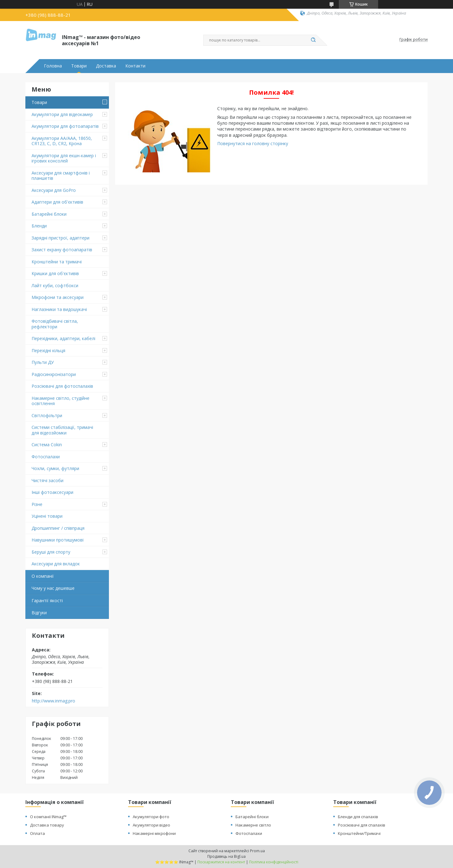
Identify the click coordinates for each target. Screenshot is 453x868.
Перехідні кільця (48, 350)
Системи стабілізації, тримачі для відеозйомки (62, 430)
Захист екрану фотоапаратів (62, 250)
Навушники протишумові (58, 540)
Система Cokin (47, 445)
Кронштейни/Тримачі (359, 833)
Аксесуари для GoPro (54, 190)
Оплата (37, 833)
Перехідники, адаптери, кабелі (63, 338)
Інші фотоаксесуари (52, 492)
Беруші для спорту (51, 552)
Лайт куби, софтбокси (55, 285)
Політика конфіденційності (274, 862)
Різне (37, 504)
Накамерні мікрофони (154, 833)
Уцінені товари (47, 516)
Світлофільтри (47, 415)
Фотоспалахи (46, 457)
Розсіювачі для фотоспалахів (62, 386)
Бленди (39, 226)
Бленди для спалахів (358, 817)
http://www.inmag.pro (54, 701)
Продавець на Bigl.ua (226, 856)
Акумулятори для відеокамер (62, 114)
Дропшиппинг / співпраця (58, 528)
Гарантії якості (47, 600)
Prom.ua (257, 851)
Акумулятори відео (151, 825)
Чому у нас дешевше (53, 588)
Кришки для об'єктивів (55, 273)
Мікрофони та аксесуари (58, 297)
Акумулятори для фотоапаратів (65, 126)
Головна (53, 66)
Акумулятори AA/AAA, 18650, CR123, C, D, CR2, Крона (62, 141)
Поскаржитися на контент (221, 862)
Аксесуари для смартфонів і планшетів (61, 176)
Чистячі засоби (47, 480)
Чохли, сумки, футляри (55, 468)
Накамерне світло (253, 825)
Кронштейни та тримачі (57, 262)
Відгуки (39, 613)
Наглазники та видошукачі (59, 309)
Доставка (106, 66)
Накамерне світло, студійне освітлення (60, 401)
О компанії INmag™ (48, 817)
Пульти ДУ (43, 362)
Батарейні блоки (49, 214)
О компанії (43, 576)
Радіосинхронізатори (54, 374)
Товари (79, 66)
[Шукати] (313, 40)
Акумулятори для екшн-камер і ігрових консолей (64, 158)
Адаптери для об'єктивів (57, 202)
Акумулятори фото (151, 817)
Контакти (135, 66)
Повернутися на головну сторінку (253, 143)
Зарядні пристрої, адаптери (60, 238)
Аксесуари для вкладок (56, 564)
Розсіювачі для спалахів (362, 825)
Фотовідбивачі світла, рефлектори (55, 324)
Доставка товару (47, 825)
